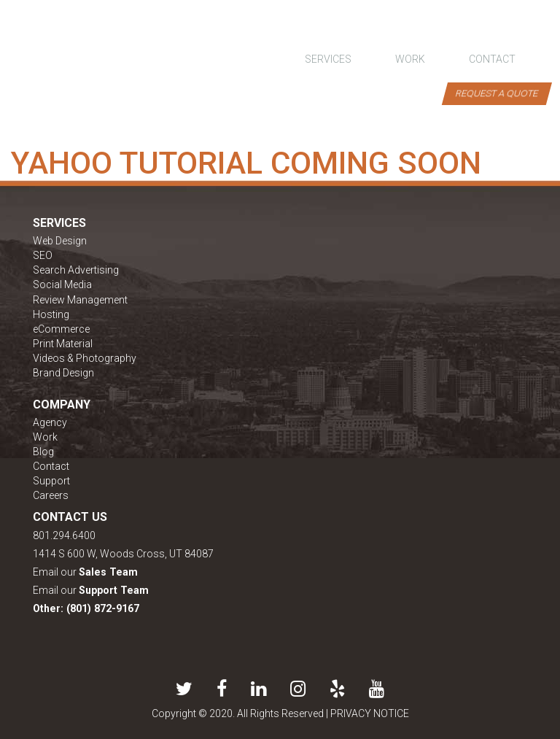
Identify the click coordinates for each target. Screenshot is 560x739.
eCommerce (61, 329)
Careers (51, 495)
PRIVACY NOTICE (370, 713)
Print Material (63, 344)
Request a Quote (497, 93)
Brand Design (63, 373)
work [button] (410, 59)
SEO (43, 255)
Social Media (62, 285)
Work (45, 437)
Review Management (80, 300)
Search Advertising (76, 270)
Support (51, 481)
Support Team (114, 590)
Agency (50, 422)
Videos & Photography (85, 358)
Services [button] (328, 59)
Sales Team (108, 572)
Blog (43, 452)
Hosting (51, 314)
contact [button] (492, 59)
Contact (51, 466)
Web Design (60, 241)
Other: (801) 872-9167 (86, 608)
